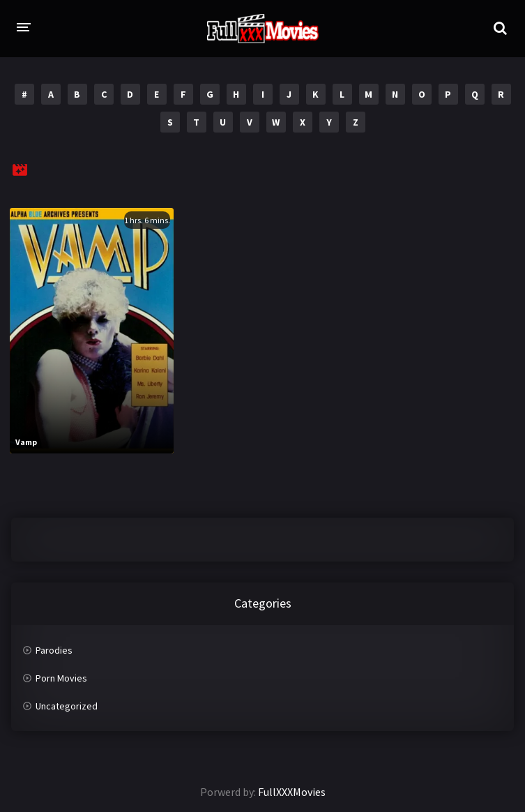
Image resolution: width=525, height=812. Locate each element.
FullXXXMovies (292, 792)
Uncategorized (67, 706)
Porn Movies (61, 678)
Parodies (54, 650)
